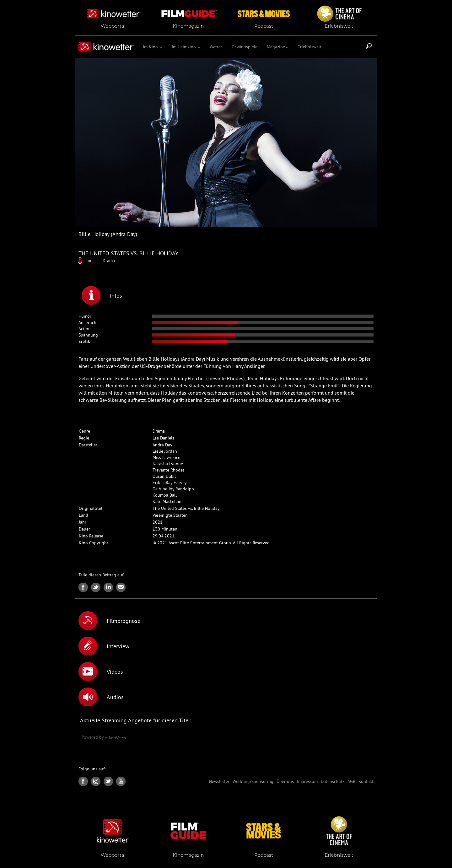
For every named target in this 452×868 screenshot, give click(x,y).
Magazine (277, 47)
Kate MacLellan (167, 501)
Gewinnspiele (245, 47)
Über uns (285, 781)
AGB (351, 781)
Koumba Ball (165, 495)
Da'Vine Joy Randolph (173, 489)
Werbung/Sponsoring (253, 781)
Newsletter (219, 781)
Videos (101, 671)
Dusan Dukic (164, 476)
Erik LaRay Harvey (170, 483)
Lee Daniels (163, 438)
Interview (104, 646)
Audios (101, 697)
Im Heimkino (186, 47)
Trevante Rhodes (169, 470)
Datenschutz (333, 781)
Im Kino (153, 47)
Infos (102, 295)
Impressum (307, 781)
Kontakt (366, 781)
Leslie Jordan (165, 451)
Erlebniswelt (309, 47)
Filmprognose (109, 621)
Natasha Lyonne (168, 464)
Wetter (216, 47)
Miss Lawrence (166, 457)
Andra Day (162, 445)
